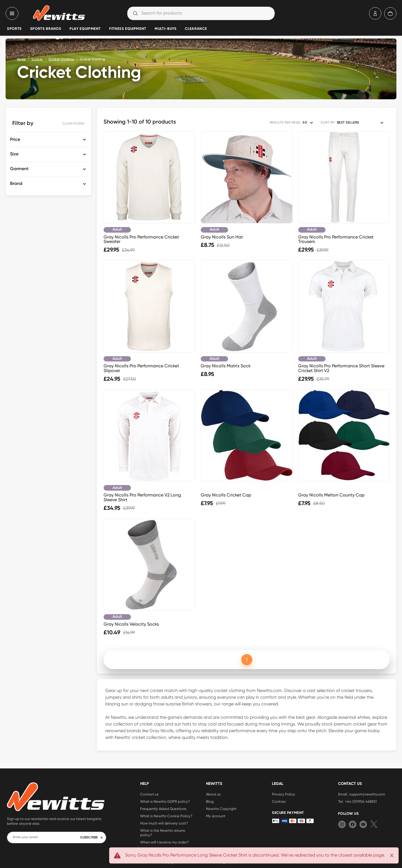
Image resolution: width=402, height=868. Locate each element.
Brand (16, 184)
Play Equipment (85, 29)
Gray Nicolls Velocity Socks (131, 624)
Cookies (279, 801)
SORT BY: (328, 123)
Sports (14, 29)
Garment (19, 169)
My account (216, 816)
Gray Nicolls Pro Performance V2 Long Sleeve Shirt (142, 497)
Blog (210, 801)
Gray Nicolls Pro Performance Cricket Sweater (141, 239)
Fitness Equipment (128, 29)
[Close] (392, 855)
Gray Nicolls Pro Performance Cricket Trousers (336, 239)
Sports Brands (46, 29)
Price (15, 140)
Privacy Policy (283, 794)
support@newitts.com (367, 794)
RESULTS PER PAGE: (285, 123)
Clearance (196, 29)
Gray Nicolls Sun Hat (222, 237)
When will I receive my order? (164, 842)
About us (213, 794)
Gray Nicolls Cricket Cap (226, 495)
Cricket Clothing (61, 59)
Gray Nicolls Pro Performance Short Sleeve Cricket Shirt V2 (341, 368)
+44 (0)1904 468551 (361, 801)
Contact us (149, 794)
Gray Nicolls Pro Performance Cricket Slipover (141, 368)
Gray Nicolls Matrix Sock (226, 366)
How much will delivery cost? (164, 823)
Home (21, 59)
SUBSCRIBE (91, 838)
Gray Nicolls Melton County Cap (331, 495)
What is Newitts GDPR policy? (165, 801)
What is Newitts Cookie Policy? (166, 816)
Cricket (37, 59)
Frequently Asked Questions (163, 809)
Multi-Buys (166, 29)
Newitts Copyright (221, 809)
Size (14, 154)
